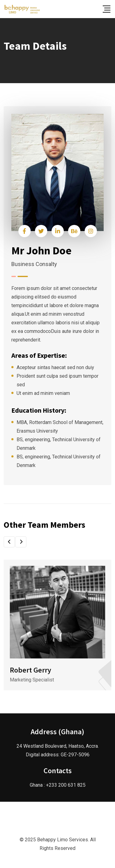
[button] (9, 542)
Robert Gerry (31, 670)
